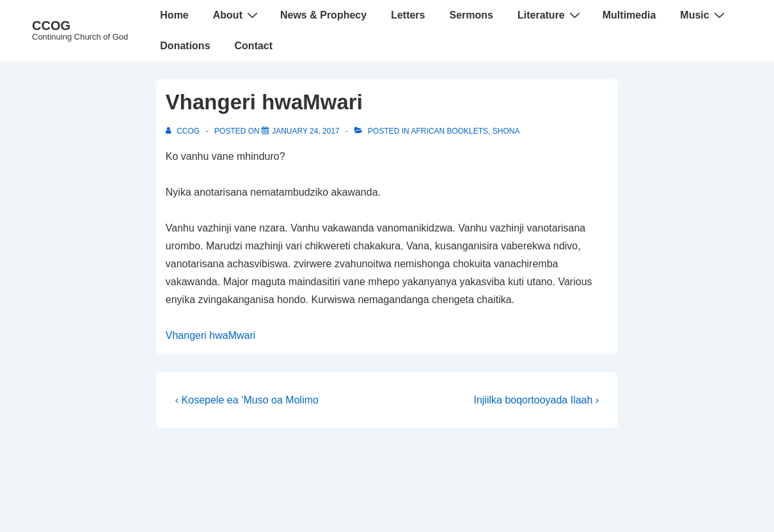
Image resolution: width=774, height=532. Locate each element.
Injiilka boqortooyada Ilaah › (537, 400)
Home (174, 15)
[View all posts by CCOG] (184, 131)
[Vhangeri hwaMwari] (306, 131)
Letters (408, 15)
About (237, 15)
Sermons (471, 15)
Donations (185, 46)
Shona (506, 131)
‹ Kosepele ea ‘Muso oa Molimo (247, 400)
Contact (254, 46)
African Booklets (449, 131)
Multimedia (629, 15)
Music (704, 15)
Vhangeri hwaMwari (211, 335)
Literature (550, 15)
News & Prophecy (323, 15)
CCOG (51, 26)
